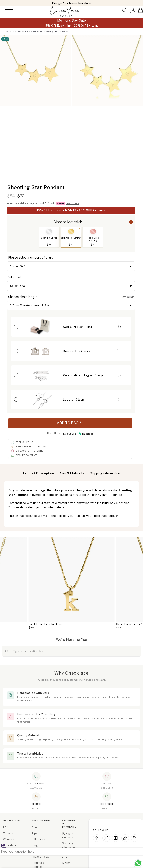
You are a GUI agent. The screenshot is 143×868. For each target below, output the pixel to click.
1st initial (14, 277)
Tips (34, 833)
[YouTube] (116, 838)
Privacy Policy (40, 857)
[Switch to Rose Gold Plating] (93, 231)
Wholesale (10, 839)
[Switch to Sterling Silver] (49, 231)
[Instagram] (106, 838)
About (36, 827)
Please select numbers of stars (31, 258)
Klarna (66, 863)
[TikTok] (125, 838)
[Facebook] (97, 838)
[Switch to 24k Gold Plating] (71, 231)
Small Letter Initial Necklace (46, 624)
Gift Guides (38, 839)
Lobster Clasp (74, 400)
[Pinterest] (135, 838)
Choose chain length (23, 297)
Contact (8, 833)
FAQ (6, 827)
